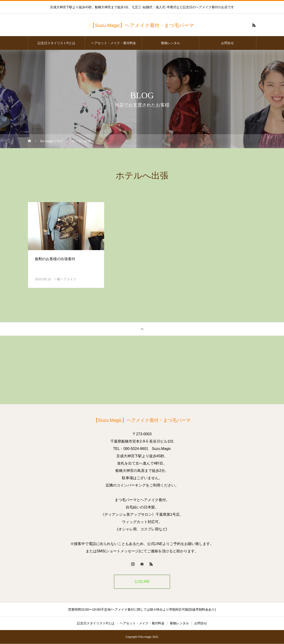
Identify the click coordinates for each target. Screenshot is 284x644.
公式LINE (142, 582)
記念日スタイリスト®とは (56, 43)
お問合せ (228, 43)
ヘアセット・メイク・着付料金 (114, 43)
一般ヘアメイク (65, 279)
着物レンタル (170, 43)
